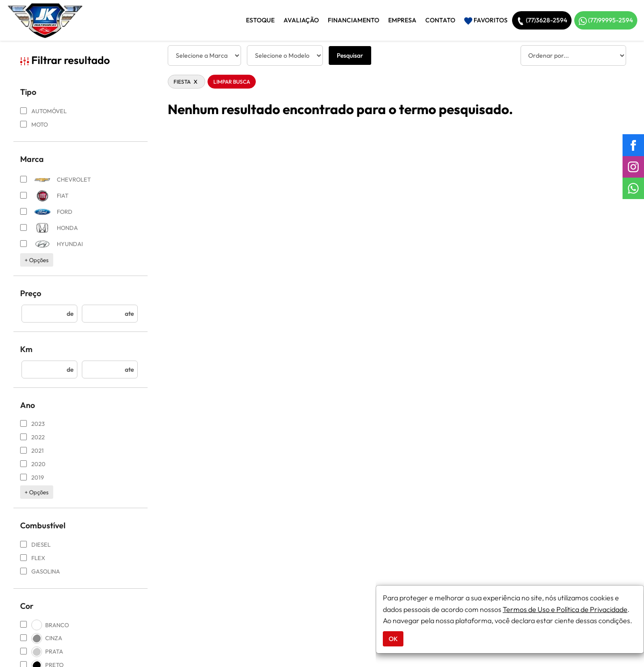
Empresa (402, 20)
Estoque (260, 20)
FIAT (44, 196)
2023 (32, 424)
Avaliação (301, 20)
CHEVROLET (55, 180)
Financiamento (354, 20)
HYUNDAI (51, 244)
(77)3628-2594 (542, 21)
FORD (46, 212)
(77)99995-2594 (606, 21)
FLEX (33, 558)
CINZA (41, 638)
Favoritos (486, 21)
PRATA (42, 652)
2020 (33, 464)
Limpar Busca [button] (232, 82)
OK (393, 639)
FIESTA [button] (186, 82)
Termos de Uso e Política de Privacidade (565, 609)
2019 (32, 477)
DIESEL (35, 544)
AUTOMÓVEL (43, 111)
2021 (32, 450)
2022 (32, 437)
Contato (440, 20)
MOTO (34, 124)
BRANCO (44, 625)
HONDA (49, 228)
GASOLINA (40, 571)
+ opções (37, 260)
